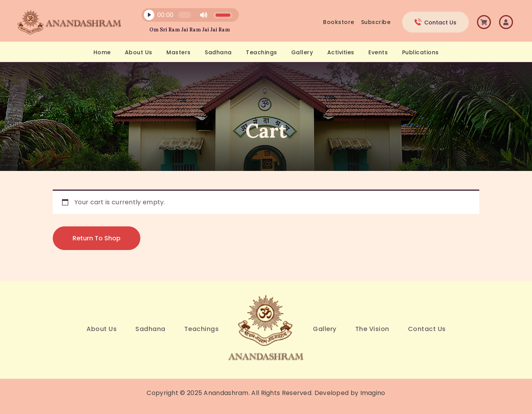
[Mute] (204, 15)
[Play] (149, 15)
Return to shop (97, 238)
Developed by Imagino (350, 393)
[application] (186, 17)
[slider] (185, 15)
